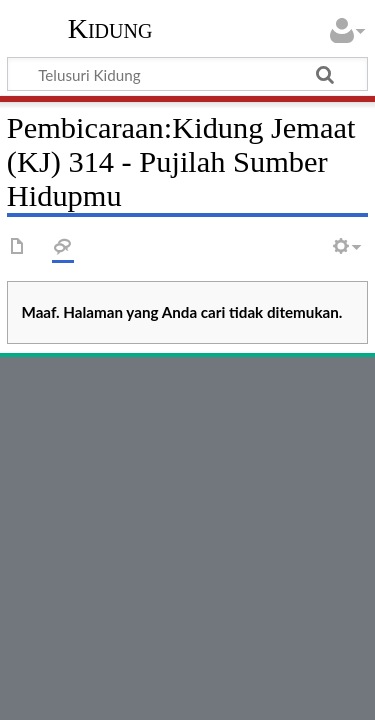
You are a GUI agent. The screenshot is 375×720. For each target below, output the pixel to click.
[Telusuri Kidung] (187, 74)
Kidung (110, 29)
